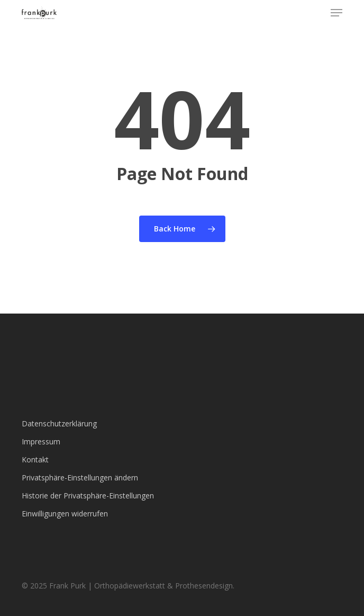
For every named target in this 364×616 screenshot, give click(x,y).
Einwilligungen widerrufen (65, 514)
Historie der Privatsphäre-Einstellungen (88, 496)
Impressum (41, 441)
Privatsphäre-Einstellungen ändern (80, 477)
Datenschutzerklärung (59, 423)
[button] (336, 13)
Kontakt (35, 459)
